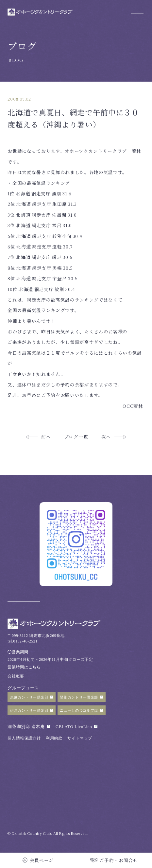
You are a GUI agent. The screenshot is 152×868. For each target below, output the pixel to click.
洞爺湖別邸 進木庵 (26, 727)
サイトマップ (80, 738)
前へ (46, 437)
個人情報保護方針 (24, 738)
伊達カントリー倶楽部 (29, 710)
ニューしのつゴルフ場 (79, 710)
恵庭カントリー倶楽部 (29, 697)
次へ (106, 437)
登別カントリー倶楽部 (79, 697)
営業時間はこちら (24, 667)
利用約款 (54, 738)
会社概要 (16, 676)
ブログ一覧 (76, 437)
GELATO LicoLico (74, 727)
